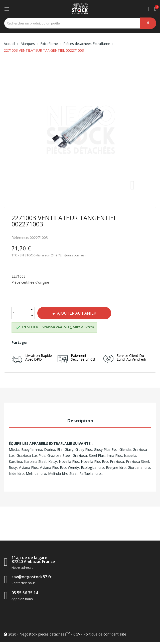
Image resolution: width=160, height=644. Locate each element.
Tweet (44, 343)
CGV (77, 634)
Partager (34, 343)
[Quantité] (20, 313)
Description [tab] (80, 421)
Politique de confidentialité (105, 634)
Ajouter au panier (76, 313)
